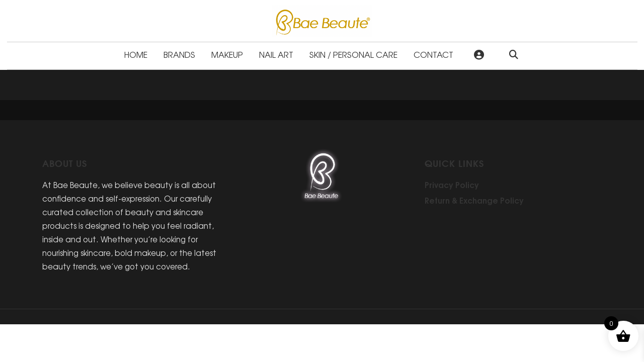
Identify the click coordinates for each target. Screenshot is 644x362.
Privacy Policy (452, 185)
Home (136, 54)
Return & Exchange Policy (474, 200)
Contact (433, 54)
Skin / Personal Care (353, 54)
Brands (179, 54)
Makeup (227, 54)
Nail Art (276, 54)
